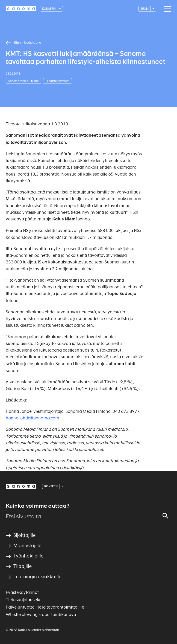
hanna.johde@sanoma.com (32, 418)
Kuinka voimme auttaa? (38, 506)
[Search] (165, 516)
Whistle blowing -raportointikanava (41, 614)
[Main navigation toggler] (167, 9)
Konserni (49, 9)
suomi (145, 9)
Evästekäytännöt (22, 592)
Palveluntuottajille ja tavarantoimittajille (45, 607)
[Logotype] (21, 9)
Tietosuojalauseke (24, 600)
